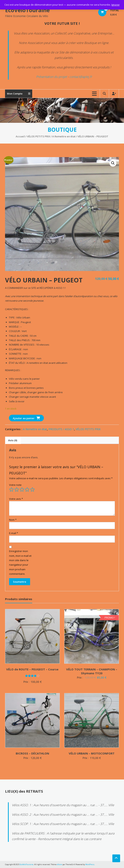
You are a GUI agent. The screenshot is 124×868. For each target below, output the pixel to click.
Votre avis (16, 499)
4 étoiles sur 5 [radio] (27, 489)
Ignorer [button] (115, 5)
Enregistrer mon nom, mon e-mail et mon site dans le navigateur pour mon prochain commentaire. (20, 562)
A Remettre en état (64, 136)
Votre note (15, 485)
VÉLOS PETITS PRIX (39, 136)
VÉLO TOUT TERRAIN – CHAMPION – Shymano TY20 (92, 671)
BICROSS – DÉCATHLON (32, 753)
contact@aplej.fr (81, 77)
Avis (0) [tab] (13, 440)
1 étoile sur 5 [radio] (11, 489)
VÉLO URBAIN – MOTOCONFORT (92, 753)
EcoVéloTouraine (27, 10)
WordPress (90, 864)
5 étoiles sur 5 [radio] (32, 489)
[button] (113, 163)
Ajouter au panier (24, 418)
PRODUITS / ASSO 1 (61, 429)
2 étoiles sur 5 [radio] (17, 489)
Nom (13, 520)
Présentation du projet (52, 77)
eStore (59, 864)
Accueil (20, 136)
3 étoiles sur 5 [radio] (22, 489)
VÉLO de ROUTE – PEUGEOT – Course (32, 669)
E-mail (14, 533)
